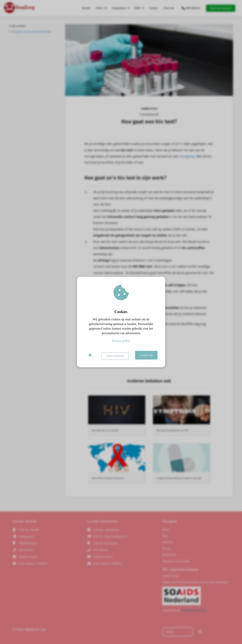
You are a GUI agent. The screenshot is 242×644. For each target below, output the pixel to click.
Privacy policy (121, 342)
